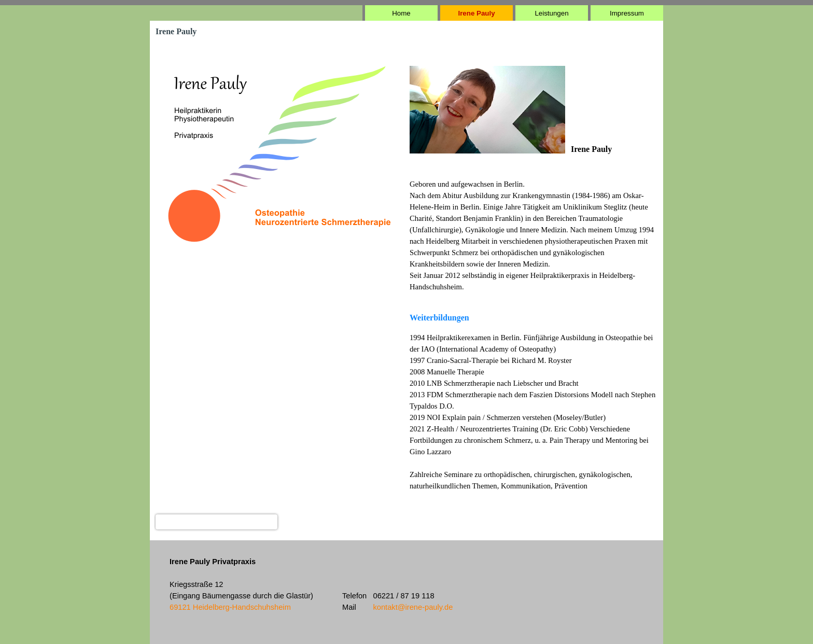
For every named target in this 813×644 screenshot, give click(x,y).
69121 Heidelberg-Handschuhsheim (230, 607)
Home (401, 13)
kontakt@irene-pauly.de (413, 607)
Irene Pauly (476, 13)
